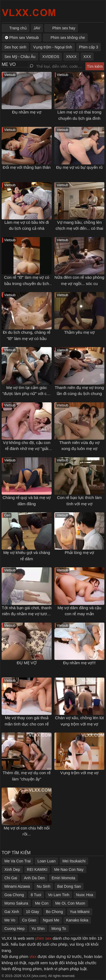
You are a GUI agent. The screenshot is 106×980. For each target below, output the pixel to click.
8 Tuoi (36, 895)
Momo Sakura (16, 903)
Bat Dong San (69, 886)
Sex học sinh (15, 47)
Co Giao (29, 920)
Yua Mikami (79, 912)
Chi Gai (11, 878)
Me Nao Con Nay (69, 869)
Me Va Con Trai (17, 861)
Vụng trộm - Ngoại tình (53, 47)
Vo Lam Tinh (59, 895)
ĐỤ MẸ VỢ (27, 663)
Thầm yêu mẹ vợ (79, 332)
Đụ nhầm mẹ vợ (27, 112)
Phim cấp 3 (89, 47)
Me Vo (10, 920)
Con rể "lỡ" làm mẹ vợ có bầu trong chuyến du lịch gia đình (27, 283)
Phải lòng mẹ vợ (79, 552)
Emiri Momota (63, 878)
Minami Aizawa (17, 886)
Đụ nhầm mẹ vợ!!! (79, 663)
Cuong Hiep (14, 929)
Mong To (59, 929)
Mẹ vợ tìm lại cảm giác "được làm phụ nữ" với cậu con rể (26, 394)
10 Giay (33, 912)
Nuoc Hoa (85, 895)
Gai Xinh (12, 912)
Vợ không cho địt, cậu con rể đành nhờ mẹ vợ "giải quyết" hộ (27, 449)
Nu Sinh (43, 886)
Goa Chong (14, 895)
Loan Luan (46, 861)
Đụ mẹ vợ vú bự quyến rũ (79, 167)
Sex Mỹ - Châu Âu (20, 57)
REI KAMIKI (37, 869)
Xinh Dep (12, 869)
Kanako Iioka (77, 920)
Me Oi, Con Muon (70, 903)
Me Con (42, 903)
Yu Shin (38, 929)
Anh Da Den (34, 878)
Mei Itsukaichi (74, 861)
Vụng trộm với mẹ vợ (79, 773)
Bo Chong (54, 912)
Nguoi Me (51, 920)
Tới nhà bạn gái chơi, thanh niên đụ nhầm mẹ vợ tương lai (27, 614)
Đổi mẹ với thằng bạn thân (27, 167)
